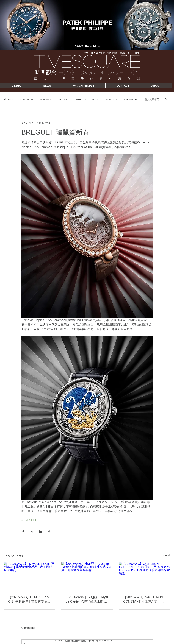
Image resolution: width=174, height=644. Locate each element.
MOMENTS (111, 99)
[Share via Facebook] (23, 532)
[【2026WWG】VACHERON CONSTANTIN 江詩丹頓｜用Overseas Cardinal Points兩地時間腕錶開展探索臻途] (145, 576)
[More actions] (151, 123)
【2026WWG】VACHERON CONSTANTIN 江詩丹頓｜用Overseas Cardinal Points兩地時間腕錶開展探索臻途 (145, 600)
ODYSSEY (64, 99)
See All (166, 555)
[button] (166, 99)
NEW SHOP (46, 99)
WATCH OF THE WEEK (87, 99)
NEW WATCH (26, 99)
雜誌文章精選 (152, 99)
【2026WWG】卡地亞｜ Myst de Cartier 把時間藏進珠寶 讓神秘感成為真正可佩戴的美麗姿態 (87, 600)
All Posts (8, 99)
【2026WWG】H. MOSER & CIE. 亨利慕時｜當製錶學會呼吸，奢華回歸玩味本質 (29, 600)
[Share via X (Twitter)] (32, 532)
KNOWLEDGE (131, 99)
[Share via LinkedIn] (41, 532)
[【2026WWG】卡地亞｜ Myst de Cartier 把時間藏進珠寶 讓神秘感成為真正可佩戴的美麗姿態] (87, 576)
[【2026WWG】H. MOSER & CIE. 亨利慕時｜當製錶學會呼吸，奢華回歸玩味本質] (30, 576)
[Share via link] (49, 532)
